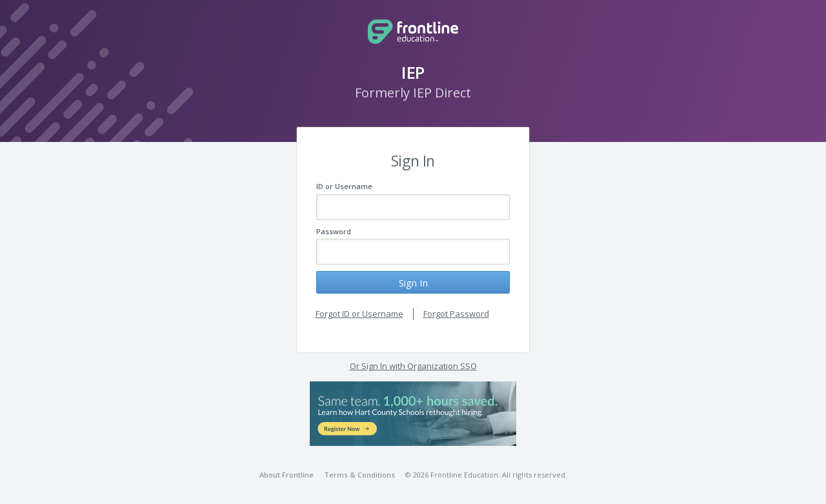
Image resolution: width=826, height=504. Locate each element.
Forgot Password (456, 314)
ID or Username (344, 186)
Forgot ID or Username (359, 314)
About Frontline (287, 475)
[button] (413, 414)
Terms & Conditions (359, 475)
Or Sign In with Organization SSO (413, 366)
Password (334, 231)
